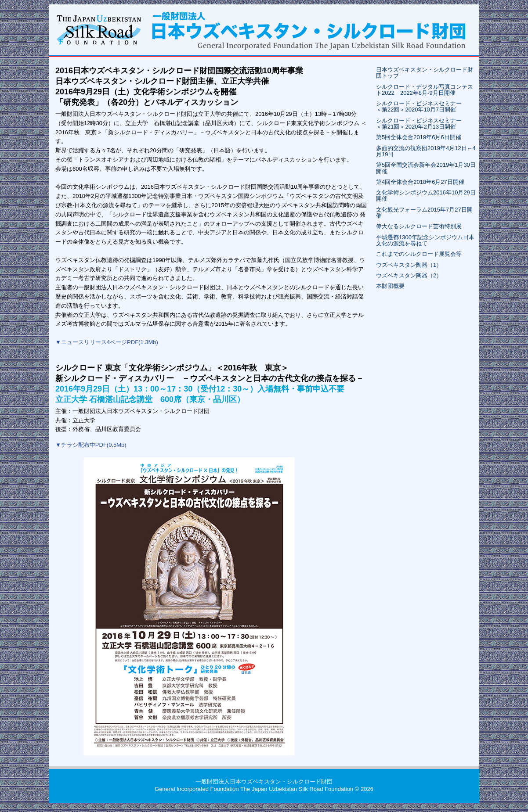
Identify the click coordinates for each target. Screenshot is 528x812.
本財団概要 (390, 286)
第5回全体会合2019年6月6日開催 (419, 137)
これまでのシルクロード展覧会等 (419, 254)
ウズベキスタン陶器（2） (409, 275)
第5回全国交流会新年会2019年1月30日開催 (426, 168)
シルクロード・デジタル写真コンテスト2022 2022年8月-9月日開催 (425, 90)
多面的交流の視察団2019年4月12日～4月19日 (426, 151)
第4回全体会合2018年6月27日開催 (420, 182)
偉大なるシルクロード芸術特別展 (419, 226)
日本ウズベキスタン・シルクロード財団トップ (425, 73)
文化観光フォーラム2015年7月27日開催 (424, 213)
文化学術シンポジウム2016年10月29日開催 (426, 196)
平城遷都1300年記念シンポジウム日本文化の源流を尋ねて (425, 240)
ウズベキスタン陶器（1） (409, 265)
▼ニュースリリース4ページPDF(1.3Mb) (107, 342)
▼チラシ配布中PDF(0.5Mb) (91, 445)
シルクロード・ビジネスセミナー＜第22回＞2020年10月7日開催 (419, 106)
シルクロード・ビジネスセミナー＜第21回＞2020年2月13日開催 (419, 124)
